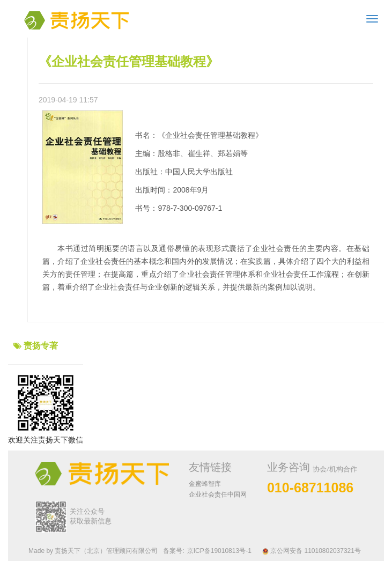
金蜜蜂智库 (205, 484)
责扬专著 (41, 346)
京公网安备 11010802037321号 (312, 551)
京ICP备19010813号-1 (219, 551)
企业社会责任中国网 (218, 494)
